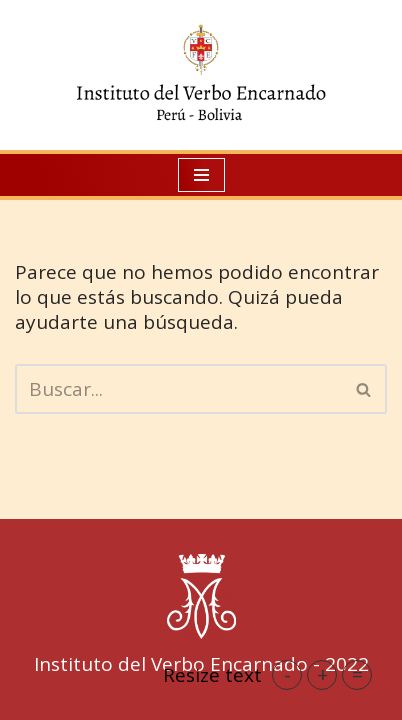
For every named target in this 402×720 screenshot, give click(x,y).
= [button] (357, 674)
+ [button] (322, 674)
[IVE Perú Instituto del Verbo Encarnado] (201, 75)
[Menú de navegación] (201, 175)
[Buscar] (178, 389)
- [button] (287, 674)
